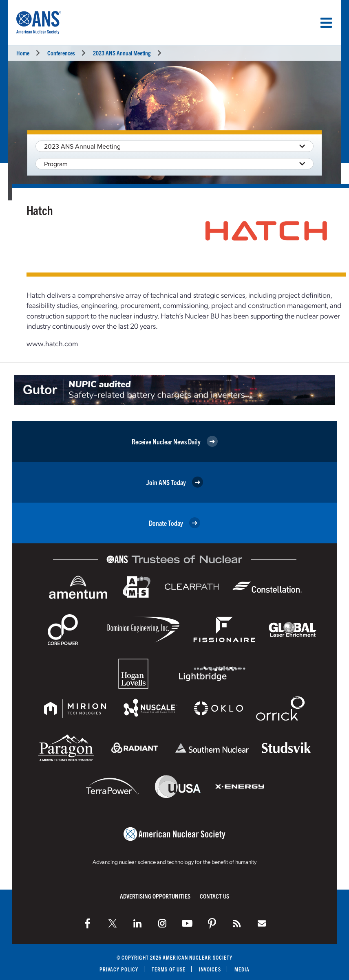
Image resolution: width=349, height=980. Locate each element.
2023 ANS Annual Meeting (122, 53)
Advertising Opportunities (155, 896)
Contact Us (214, 896)
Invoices (210, 969)
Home (23, 53)
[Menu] (326, 23)
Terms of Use (169, 969)
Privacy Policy (119, 969)
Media (242, 969)
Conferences (61, 53)
